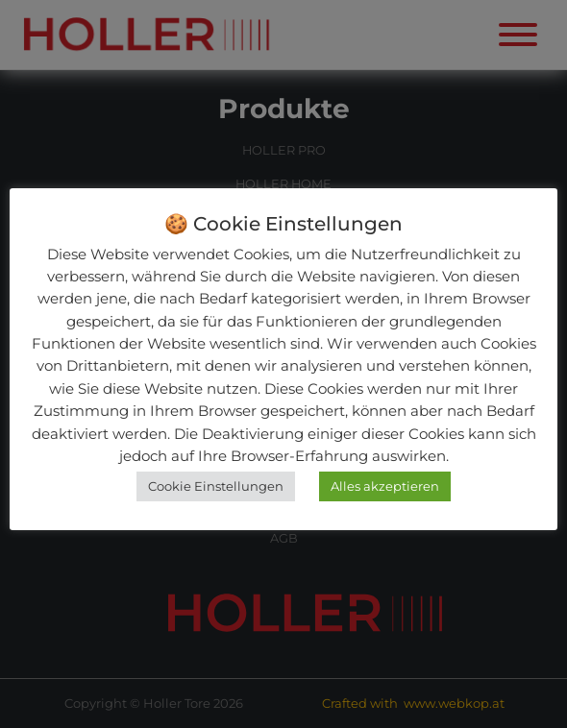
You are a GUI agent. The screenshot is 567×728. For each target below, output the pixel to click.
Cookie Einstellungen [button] (216, 486)
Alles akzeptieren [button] (385, 486)
